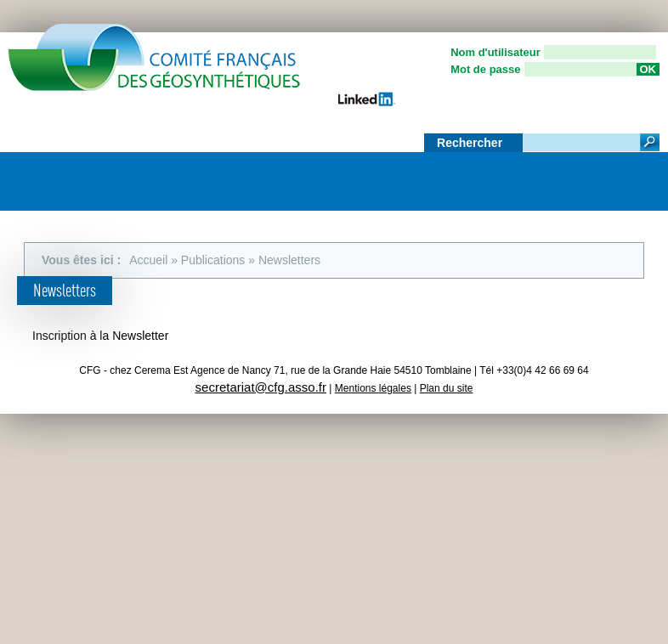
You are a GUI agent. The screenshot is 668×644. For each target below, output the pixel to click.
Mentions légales (373, 388)
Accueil (148, 260)
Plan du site (447, 388)
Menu (638, 175)
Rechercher (471, 143)
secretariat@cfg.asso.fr (261, 387)
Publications (213, 260)
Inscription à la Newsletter (100, 336)
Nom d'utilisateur (495, 52)
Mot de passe (485, 69)
